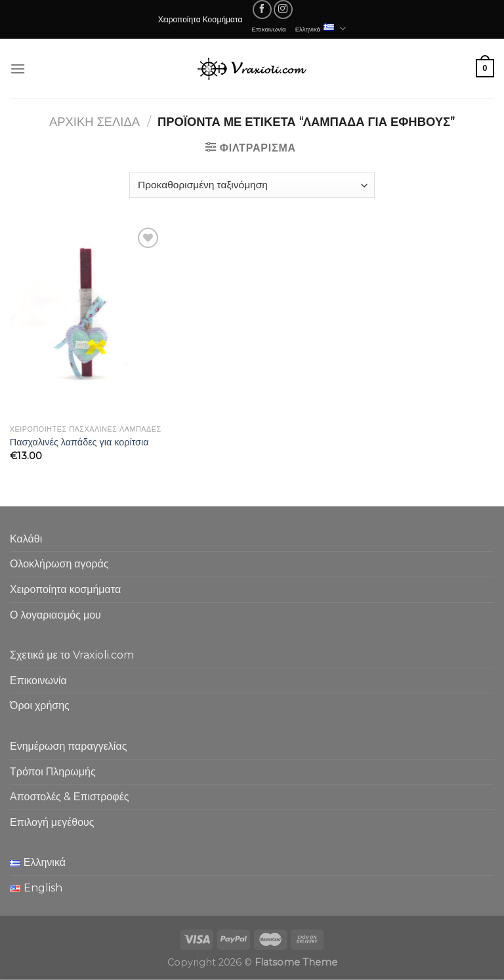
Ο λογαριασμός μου (55, 615)
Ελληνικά (321, 29)
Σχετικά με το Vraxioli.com (72, 655)
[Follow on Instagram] (283, 10)
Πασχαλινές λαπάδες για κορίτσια (79, 442)
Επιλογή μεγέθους (52, 822)
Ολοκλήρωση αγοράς (59, 564)
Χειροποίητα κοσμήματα (65, 589)
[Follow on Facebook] (262, 10)
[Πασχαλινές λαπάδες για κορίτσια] (86, 321)
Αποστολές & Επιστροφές (69, 797)
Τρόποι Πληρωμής (53, 772)
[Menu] (18, 69)
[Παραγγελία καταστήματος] (252, 185)
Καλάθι (26, 539)
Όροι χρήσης (40, 705)
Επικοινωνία (269, 29)
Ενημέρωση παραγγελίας (68, 746)
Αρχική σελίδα (94, 122)
